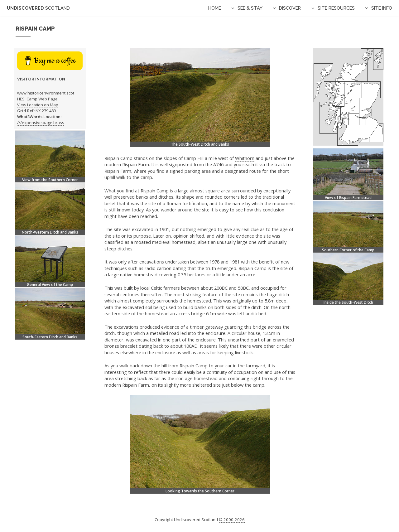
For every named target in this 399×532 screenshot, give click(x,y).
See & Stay (250, 8)
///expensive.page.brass (41, 123)
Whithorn (245, 158)
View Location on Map (38, 105)
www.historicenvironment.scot (46, 93)
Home (215, 8)
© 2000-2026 (232, 520)
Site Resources (336, 8)
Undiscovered (38, 8)
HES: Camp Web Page (37, 99)
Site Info (382, 8)
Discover (290, 8)
